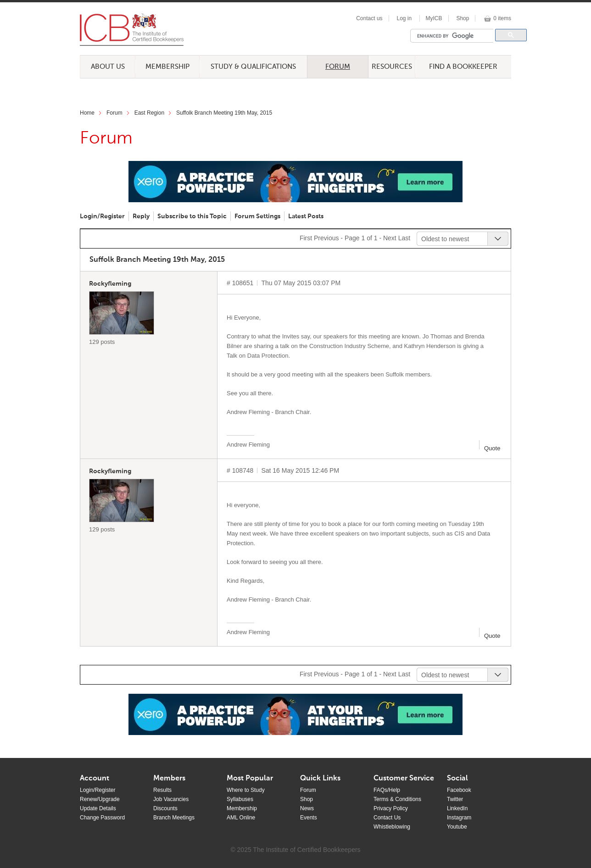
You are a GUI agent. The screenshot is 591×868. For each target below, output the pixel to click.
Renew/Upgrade (100, 799)
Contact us (369, 18)
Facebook (459, 790)
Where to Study (246, 790)
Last (404, 238)
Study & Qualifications (253, 67)
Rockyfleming (110, 284)
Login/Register (102, 216)
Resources (392, 67)
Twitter (455, 799)
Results (162, 790)
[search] (454, 36)
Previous (326, 238)
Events (309, 818)
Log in (404, 18)
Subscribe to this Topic (192, 216)
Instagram (459, 818)
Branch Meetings (174, 818)
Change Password (102, 818)
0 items (502, 18)
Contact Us (387, 818)
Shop (463, 18)
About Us (108, 67)
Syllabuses (240, 799)
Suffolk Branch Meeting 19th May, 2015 (224, 113)
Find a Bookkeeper (463, 67)
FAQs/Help (387, 790)
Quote (492, 448)
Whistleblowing (392, 827)
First (306, 238)
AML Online (241, 818)
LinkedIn (457, 808)
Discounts (165, 808)
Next (390, 238)
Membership (167, 67)
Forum (338, 67)
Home (87, 113)
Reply (141, 216)
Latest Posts (306, 216)
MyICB (434, 18)
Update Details (98, 808)
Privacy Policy (391, 808)
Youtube (457, 827)
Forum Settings (257, 216)
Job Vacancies (171, 799)
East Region (149, 113)
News (307, 808)
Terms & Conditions (397, 799)
